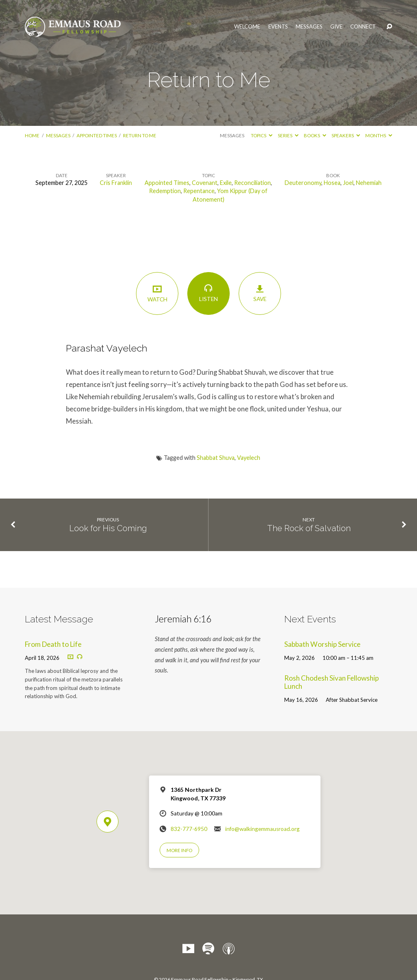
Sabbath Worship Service (322, 644)
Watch (157, 293)
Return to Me (140, 135)
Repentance (199, 191)
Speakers (346, 135)
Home (32, 135)
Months (379, 135)
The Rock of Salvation (309, 528)
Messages (309, 27)
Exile (226, 183)
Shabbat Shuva (216, 458)
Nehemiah (369, 183)
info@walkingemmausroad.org (262, 829)
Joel (348, 183)
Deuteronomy (303, 183)
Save (260, 293)
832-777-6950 (189, 829)
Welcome (247, 27)
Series (288, 135)
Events (278, 27)
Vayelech (249, 458)
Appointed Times (97, 135)
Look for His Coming (108, 528)
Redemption (165, 191)
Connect (363, 27)
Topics (262, 135)
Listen (208, 293)
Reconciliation (252, 183)
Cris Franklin (116, 183)
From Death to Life (53, 644)
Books (315, 135)
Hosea (332, 183)
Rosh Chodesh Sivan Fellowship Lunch (331, 682)
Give (336, 27)
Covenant (205, 183)
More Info (179, 850)
